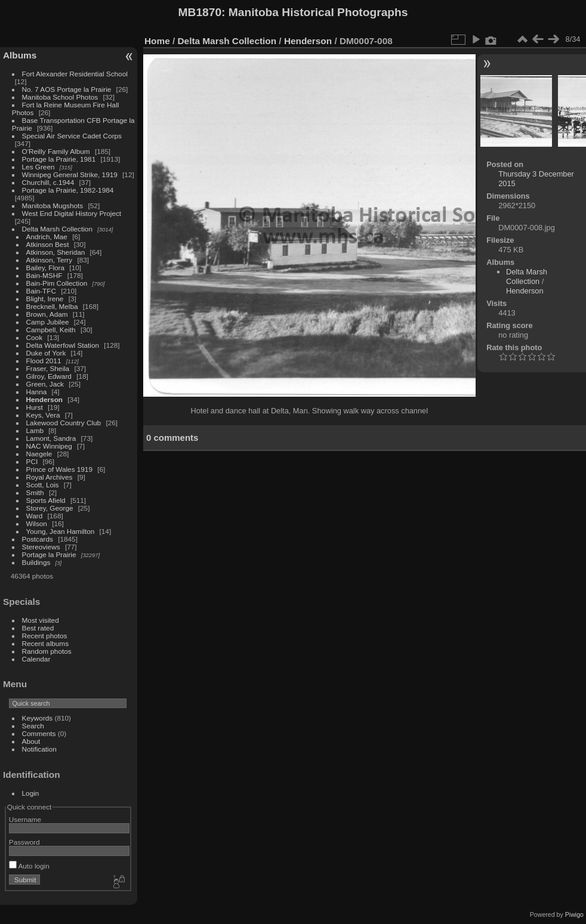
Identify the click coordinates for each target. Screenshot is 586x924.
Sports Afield (46, 500)
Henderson (44, 399)
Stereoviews (41, 547)
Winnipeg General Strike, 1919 (70, 174)
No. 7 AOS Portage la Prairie (67, 89)
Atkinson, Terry (50, 260)
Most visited (41, 620)
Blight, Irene (45, 299)
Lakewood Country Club (64, 423)
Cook (34, 337)
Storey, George (50, 508)
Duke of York (46, 353)
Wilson (37, 523)
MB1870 (200, 12)
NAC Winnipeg (49, 446)
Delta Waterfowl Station (63, 345)
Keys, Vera (43, 415)
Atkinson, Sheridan (56, 252)
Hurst (35, 407)
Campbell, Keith (51, 330)
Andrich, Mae (47, 237)
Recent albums (45, 643)
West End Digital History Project (72, 213)
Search (33, 726)
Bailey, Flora (46, 268)
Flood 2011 (44, 361)
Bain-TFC (41, 291)
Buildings (36, 562)
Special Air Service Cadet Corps (72, 136)
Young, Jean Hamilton (61, 531)
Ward (35, 516)
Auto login (29, 866)
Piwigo (574, 914)
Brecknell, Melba (52, 306)
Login (31, 793)
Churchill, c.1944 (48, 182)
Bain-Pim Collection (57, 283)
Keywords (38, 718)
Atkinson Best (48, 244)
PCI (32, 461)
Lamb (35, 430)
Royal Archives (50, 477)
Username (25, 819)
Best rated (38, 628)
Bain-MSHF (44, 275)
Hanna (37, 392)
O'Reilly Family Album (56, 151)
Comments (39, 733)
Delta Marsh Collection (57, 229)
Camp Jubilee (48, 322)
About (31, 741)
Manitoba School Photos (60, 97)
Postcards (38, 539)
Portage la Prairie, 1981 (59, 159)
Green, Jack (45, 384)
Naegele (39, 454)
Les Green (38, 167)
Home (157, 41)
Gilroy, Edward (49, 376)
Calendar (36, 659)
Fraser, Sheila (48, 368)
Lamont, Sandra (51, 438)
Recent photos (45, 636)
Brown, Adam (47, 314)
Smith (35, 492)
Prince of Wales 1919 (59, 469)
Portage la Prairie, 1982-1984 (68, 190)
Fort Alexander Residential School (75, 74)
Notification (39, 749)
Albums (20, 55)
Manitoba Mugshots (53, 205)
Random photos (47, 651)
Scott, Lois (43, 485)
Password (24, 842)
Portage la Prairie (49, 554)
